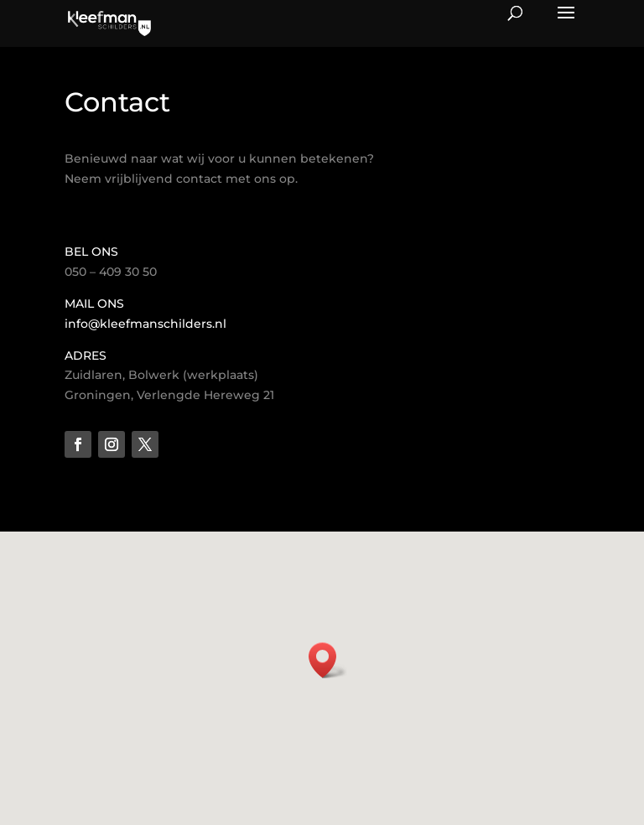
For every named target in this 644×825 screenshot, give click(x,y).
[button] (328, 660)
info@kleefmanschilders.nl (145, 324)
